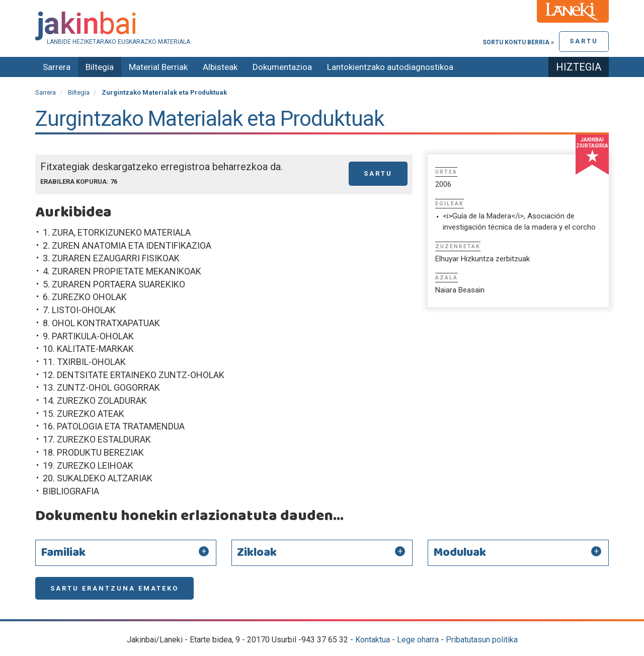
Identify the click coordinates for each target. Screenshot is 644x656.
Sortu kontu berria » (518, 42)
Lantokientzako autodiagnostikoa (390, 67)
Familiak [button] (63, 553)
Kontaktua (373, 640)
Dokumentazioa (282, 67)
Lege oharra (418, 640)
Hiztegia (579, 67)
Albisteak (220, 67)
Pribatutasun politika (482, 640)
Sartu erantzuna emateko (114, 588)
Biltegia (100, 67)
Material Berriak (158, 67)
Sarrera (57, 67)
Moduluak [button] (460, 553)
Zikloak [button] (257, 553)
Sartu (584, 41)
